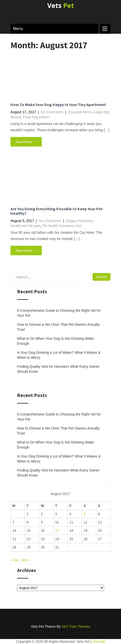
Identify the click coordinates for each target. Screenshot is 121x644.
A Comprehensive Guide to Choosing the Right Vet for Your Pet (59, 313)
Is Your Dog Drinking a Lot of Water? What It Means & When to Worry (59, 355)
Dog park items (80, 112)
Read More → (26, 142)
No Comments (52, 112)
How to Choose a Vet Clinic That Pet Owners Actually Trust (58, 327)
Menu (18, 29)
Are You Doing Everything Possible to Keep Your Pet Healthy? (57, 211)
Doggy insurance (79, 221)
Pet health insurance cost (62, 226)
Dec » (25, 560)
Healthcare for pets (25, 226)
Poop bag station (36, 117)
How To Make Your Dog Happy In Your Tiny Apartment (58, 105)
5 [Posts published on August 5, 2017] (84, 514)
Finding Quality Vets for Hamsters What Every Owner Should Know (58, 369)
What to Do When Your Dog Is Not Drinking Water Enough (55, 341)
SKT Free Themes (76, 626)
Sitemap (99, 641)
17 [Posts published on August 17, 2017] (57, 530)
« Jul (14, 560)
